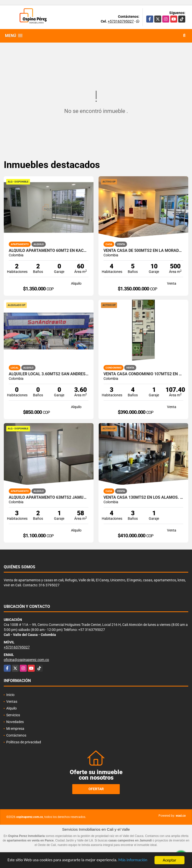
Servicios (13, 715)
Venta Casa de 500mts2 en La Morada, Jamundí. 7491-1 (143, 251)
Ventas (12, 702)
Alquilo (11, 708)
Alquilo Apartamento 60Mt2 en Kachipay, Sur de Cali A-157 (49, 251)
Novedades (15, 722)
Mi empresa (15, 729)
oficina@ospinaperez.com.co (26, 660)
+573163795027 (121, 21)
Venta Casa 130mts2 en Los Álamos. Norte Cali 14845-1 (143, 497)
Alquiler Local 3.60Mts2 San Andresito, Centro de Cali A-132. (49, 374)
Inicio (10, 695)
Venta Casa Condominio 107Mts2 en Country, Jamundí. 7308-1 (143, 374)
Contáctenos (16, 735)
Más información (133, 861)
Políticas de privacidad (24, 742)
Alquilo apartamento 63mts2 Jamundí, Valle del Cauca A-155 (49, 497)
